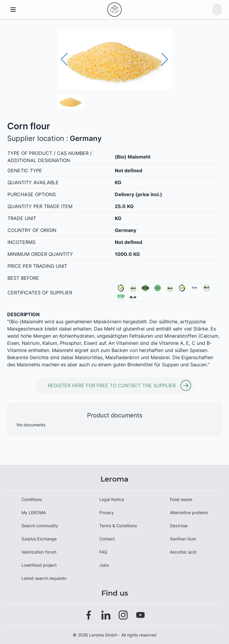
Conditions (32, 499)
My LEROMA (34, 512)
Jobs (104, 565)
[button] (165, 59)
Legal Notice (112, 499)
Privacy (107, 512)
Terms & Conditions (118, 526)
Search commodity (40, 526)
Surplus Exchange (39, 539)
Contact (107, 539)
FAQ (103, 552)
